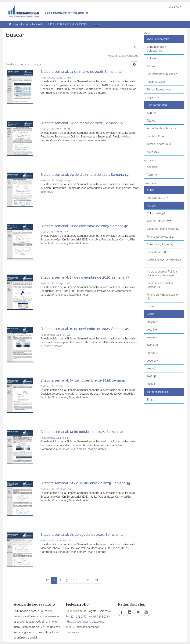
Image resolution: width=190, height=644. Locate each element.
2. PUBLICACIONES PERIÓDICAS (67, 24)
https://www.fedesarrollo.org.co (85, 622)
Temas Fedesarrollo (159, 90)
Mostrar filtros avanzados (123, 56)
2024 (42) (152, 337)
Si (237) (151, 400)
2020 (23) (152, 361)
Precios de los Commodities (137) (164, 262)
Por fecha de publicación (162, 74)
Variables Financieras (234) (163, 229)
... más (151, 306)
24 (89, 580)
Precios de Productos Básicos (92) (160, 285)
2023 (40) (152, 345)
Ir (135, 47)
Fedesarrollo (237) (158, 198)
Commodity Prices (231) (161, 244)
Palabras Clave (156, 82)
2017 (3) (151, 376)
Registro (152, 175)
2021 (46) (152, 330)
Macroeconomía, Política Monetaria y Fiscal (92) (162, 273)
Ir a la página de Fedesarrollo (66, 13)
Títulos (151, 66)
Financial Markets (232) (161, 237)
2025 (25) (152, 353)
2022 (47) (152, 322)
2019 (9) (151, 368)
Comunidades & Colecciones (157, 49)
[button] (175, 7)
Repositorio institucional (27, 24)
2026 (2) (152, 384)
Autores (152, 58)
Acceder (152, 167)
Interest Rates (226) (158, 252)
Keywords (153, 97)
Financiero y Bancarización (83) (163, 297)
